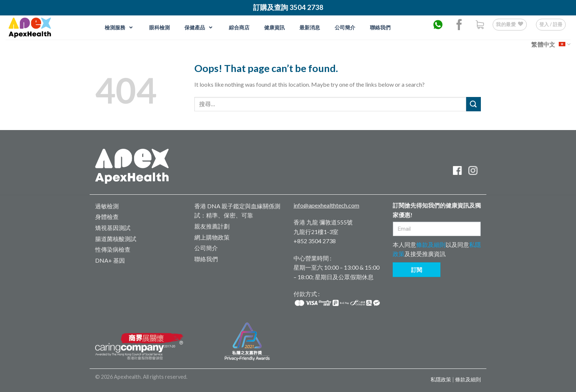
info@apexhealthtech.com (326, 205)
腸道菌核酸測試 (116, 239)
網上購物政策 (212, 237)
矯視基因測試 (113, 228)
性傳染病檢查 (113, 249)
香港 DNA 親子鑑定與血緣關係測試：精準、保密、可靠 (237, 211)
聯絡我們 (206, 259)
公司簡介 (206, 248)
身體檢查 (107, 217)
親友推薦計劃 (212, 226)
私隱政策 (441, 379)
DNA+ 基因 (110, 260)
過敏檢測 (107, 206)
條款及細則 (431, 244)
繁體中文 (551, 44)
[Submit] (474, 104)
